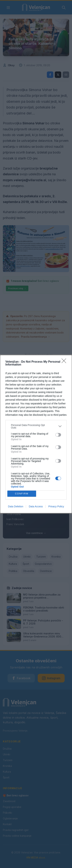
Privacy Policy (56, 506)
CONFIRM (22, 494)
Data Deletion (16, 506)
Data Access (36, 506)
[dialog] (36, 434)
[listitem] (36, 426)
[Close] (65, 362)
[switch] (58, 435)
